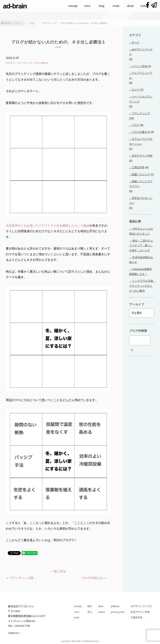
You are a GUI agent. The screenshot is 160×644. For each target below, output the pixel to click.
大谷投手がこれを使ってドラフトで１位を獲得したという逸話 (48, 226)
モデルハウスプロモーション (141, 141)
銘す (90, 606)
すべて (136, 42)
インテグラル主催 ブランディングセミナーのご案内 (142, 286)
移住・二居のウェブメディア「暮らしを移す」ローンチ (141, 246)
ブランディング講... (22, 578)
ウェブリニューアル (141, 75)
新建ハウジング (141, 174)
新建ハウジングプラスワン (141, 184)
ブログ (136, 125)
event (116, 6)
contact (145, 6)
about (130, 6)
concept (73, 6)
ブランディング (24, 63)
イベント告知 (140, 66)
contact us (13, 633)
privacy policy (118, 612)
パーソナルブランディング (141, 99)
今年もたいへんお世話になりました (141, 231)
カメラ (136, 90)
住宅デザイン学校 (142, 156)
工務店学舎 (138, 167)
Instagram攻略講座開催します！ (140, 272)
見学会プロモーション (141, 201)
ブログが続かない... (94, 578)
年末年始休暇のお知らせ (141, 260)
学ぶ (90, 612)
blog (102, 6)
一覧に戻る (58, 571)
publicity (115, 606)
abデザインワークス (141, 52)
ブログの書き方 (41, 63)
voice (87, 6)
